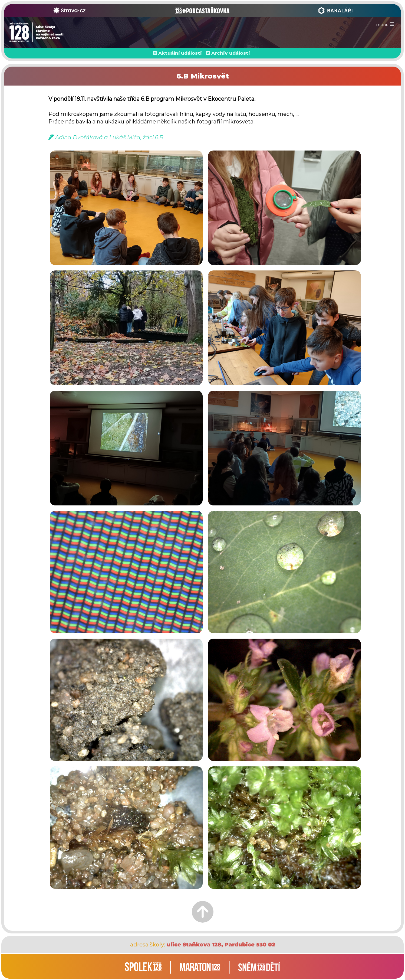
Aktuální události (180, 53)
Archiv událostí (231, 53)
